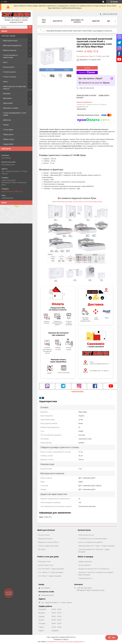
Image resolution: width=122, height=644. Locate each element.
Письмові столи (44, 561)
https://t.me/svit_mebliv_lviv (12, 191)
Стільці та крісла (10, 77)
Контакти (58, 21)
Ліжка (5, 82)
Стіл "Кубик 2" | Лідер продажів (51, 572)
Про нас (44, 21)
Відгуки (96, 21)
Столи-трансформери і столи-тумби (15, 114)
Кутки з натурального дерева (91, 542)
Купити (87, 68)
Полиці (6, 125)
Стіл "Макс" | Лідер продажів (50, 576)
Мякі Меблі (7, 98)
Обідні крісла (8, 134)
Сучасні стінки (44, 535)
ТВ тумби (42, 549)
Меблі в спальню (10, 50)
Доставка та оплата (77, 21)
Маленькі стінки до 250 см (48, 542)
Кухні (5, 62)
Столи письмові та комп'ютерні (10, 56)
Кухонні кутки (9, 67)
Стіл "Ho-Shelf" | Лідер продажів (51, 569)
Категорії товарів (8, 36)
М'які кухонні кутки (86, 535)
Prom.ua (73, 637)
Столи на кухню (9, 72)
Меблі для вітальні (10, 41)
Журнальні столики (11, 108)
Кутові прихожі (85, 565)
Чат (112, 638)
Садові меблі (8, 144)
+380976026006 (77, 392)
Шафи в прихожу (85, 561)
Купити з (87, 73)
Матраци (7, 93)
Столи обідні (8, 130)
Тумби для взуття (86, 578)
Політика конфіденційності (75, 642)
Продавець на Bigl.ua (61, 639)
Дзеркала (7, 120)
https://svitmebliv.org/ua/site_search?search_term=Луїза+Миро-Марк (77, 202)
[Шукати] (30, 27)
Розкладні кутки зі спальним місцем (93, 539)
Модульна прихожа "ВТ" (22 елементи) (94, 569)
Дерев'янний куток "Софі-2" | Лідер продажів (97, 546)
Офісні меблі (8, 103)
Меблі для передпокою (12, 45)
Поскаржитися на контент (56, 642)
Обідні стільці (8, 139)
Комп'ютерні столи (46, 565)
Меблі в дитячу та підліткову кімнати (15, 87)
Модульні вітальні (45, 539)
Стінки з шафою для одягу (48, 546)
